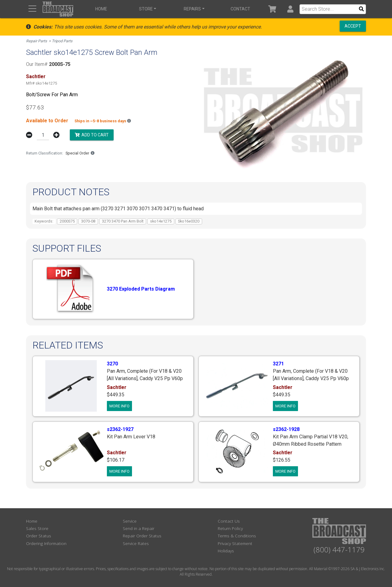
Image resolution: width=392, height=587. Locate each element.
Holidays (226, 551)
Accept (353, 26)
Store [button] (145, 9)
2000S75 (67, 221)
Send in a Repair (139, 528)
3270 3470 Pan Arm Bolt (123, 221)
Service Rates (136, 543)
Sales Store (37, 528)
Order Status (39, 536)
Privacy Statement (235, 543)
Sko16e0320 (189, 221)
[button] (290, 9)
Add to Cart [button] (92, 134)
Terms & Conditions (237, 536)
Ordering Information (46, 543)
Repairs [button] (191, 9)
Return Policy (230, 528)
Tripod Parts (63, 41)
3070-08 (88, 221)
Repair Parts (37, 41)
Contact (239, 9)
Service (130, 521)
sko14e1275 (161, 221)
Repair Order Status (142, 536)
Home (101, 9)
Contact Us (229, 521)
